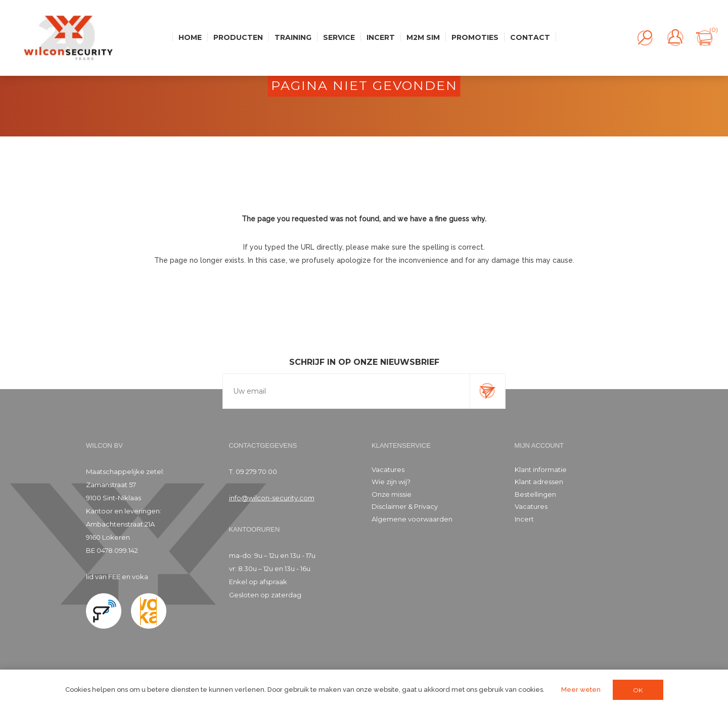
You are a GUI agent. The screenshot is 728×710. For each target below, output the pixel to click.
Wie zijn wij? (391, 482)
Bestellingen (535, 494)
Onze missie (392, 494)
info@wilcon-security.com (272, 498)
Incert (524, 519)
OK (638, 690)
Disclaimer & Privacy (405, 506)
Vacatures (388, 469)
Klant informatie (541, 469)
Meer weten (581, 690)
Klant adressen (539, 482)
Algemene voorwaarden (412, 519)
